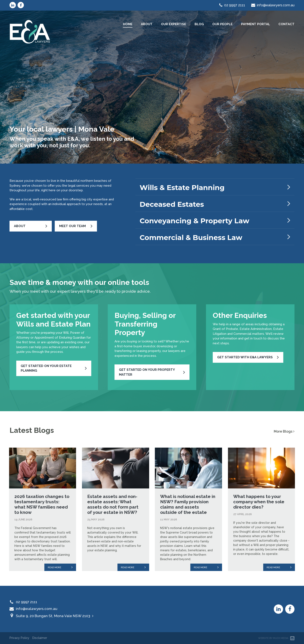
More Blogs (284, 431)
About (20, 226)
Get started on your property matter (147, 372)
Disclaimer (40, 638)
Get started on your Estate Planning (46, 368)
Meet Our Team (72, 226)
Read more (60, 567)
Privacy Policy (19, 638)
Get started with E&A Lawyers (245, 357)
